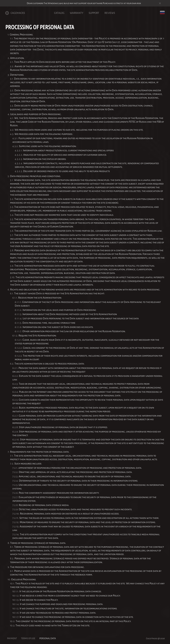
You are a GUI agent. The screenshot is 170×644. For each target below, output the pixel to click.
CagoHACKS (15, 13)
